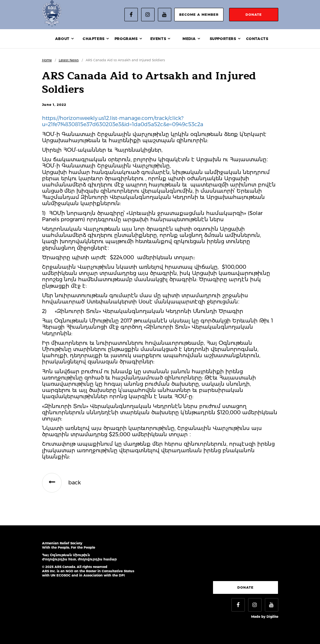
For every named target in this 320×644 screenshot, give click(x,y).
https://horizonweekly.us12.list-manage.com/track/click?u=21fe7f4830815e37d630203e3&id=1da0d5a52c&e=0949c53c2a (123, 121)
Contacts (257, 39)
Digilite (272, 617)
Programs (126, 39)
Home (47, 60)
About (62, 39)
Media (189, 39)
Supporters (223, 39)
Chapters (94, 39)
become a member (199, 15)
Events (158, 39)
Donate (245, 587)
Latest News (69, 60)
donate (254, 15)
